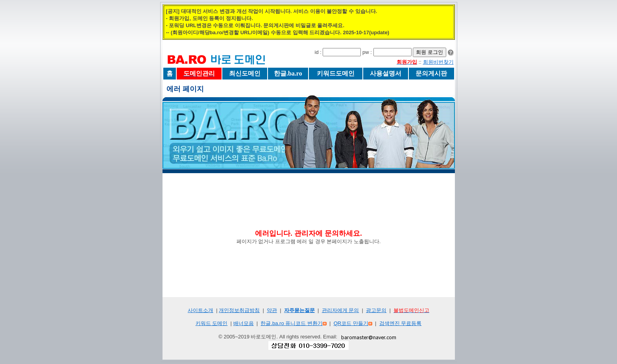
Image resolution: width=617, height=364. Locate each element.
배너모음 (244, 323)
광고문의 (376, 310)
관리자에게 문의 (341, 310)
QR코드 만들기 (351, 323)
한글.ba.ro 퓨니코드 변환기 (291, 323)
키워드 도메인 (212, 323)
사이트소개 (200, 310)
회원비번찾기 (438, 62)
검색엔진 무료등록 (401, 323)
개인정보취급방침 (239, 310)
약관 (272, 310)
